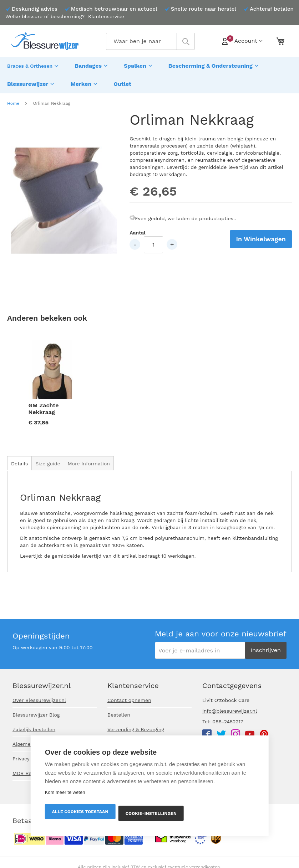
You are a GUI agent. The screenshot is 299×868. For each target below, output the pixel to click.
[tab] (19, 460)
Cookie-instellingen (152, 813)
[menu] (149, 73)
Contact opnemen (129, 700)
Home (13, 100)
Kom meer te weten (65, 792)
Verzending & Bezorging (136, 729)
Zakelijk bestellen (34, 729)
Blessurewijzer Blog (36, 715)
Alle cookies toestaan (80, 812)
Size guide (48, 460)
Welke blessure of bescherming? (45, 16)
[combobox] (150, 41)
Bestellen (119, 715)
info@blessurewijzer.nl (230, 711)
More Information (89, 460)
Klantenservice (106, 16)
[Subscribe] (266, 650)
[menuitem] (34, 65)
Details (19, 460)
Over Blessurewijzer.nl (39, 700)
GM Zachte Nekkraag (44, 405)
